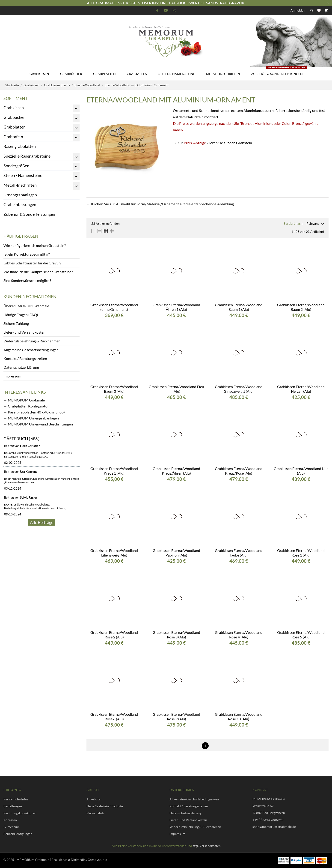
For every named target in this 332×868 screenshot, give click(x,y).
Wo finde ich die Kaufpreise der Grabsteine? (38, 272)
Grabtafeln (137, 74)
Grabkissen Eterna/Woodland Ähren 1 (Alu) (176, 307)
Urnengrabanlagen (20, 195)
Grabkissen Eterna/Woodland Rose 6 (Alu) (114, 717)
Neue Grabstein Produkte (105, 806)
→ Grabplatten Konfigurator (26, 406)
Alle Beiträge (42, 522)
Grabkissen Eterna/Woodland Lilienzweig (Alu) (114, 553)
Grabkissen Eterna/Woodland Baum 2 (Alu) (301, 307)
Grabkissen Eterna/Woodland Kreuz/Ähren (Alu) (176, 471)
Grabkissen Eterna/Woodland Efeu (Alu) (176, 389)
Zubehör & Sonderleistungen (279, 71)
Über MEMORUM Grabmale (26, 306)
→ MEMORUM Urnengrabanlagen (31, 418)
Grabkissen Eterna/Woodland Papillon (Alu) (176, 553)
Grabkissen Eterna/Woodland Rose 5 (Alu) (301, 635)
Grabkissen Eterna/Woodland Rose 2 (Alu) (114, 635)
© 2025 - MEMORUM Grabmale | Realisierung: (37, 860)
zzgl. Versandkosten (207, 846)
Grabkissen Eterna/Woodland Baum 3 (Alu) (114, 389)
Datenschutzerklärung (21, 367)
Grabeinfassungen (20, 204)
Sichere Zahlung (16, 323)
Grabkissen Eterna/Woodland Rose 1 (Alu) (301, 553)
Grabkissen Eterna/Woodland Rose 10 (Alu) (239, 717)
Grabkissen (39, 74)
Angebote (93, 799)
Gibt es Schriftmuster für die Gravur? (32, 263)
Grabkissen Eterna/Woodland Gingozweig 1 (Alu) (239, 389)
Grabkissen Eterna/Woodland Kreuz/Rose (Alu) (239, 471)
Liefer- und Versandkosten (24, 332)
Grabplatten (104, 74)
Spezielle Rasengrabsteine (27, 156)
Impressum (12, 376)
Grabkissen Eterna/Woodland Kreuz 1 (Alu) (114, 471)
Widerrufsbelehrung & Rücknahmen (32, 341)
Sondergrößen (16, 166)
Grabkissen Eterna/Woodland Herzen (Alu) (301, 389)
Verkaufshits (95, 813)
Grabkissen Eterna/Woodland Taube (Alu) (239, 553)
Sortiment (16, 98)
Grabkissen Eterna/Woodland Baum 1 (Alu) (239, 307)
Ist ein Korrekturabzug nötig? (27, 254)
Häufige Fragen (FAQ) (21, 315)
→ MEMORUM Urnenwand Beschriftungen (38, 424)
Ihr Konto (12, 790)
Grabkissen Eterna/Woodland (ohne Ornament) (114, 307)
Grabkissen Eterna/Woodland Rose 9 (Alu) (176, 717)
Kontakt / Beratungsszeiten (25, 358)
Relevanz (313, 224)
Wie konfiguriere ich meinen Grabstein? (35, 245)
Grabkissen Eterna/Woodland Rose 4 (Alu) (239, 635)
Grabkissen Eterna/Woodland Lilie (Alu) (301, 471)
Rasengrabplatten (20, 146)
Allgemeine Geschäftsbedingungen (31, 350)
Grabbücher (71, 74)
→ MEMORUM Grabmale (24, 400)
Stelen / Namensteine (177, 74)
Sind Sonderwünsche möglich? (27, 280)
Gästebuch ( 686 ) (21, 439)
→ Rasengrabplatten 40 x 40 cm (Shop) (34, 412)
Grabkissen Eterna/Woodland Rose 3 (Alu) (176, 635)
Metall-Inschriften (223, 74)
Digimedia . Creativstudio (89, 860)
